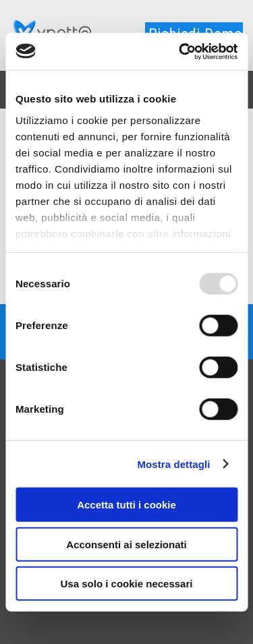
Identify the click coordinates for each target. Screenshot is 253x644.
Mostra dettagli (173, 464)
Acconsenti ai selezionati (126, 544)
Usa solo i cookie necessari (127, 584)
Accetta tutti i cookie (126, 505)
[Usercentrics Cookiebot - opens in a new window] (180, 51)
